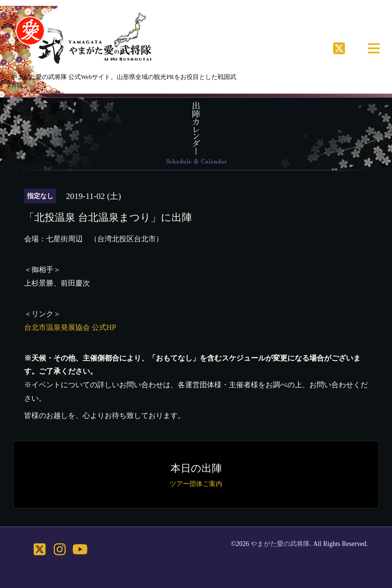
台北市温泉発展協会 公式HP (70, 327)
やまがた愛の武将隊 (280, 544)
